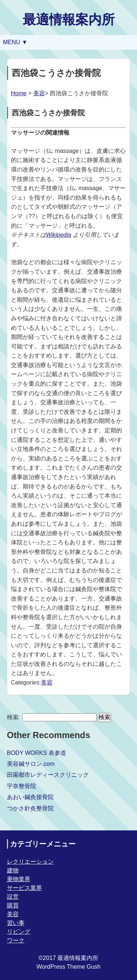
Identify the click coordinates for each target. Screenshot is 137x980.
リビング (19, 932)
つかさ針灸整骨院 (30, 808)
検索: (14, 717)
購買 (13, 905)
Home (19, 93)
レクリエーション (30, 862)
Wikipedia (59, 235)
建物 (13, 870)
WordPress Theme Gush (68, 967)
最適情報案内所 (69, 20)
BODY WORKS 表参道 (37, 753)
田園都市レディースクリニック (48, 775)
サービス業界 (24, 888)
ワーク (16, 940)
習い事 (16, 923)
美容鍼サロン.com (31, 764)
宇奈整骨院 (22, 786)
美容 (39, 93)
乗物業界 (19, 879)
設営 (13, 897)
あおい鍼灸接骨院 (30, 797)
